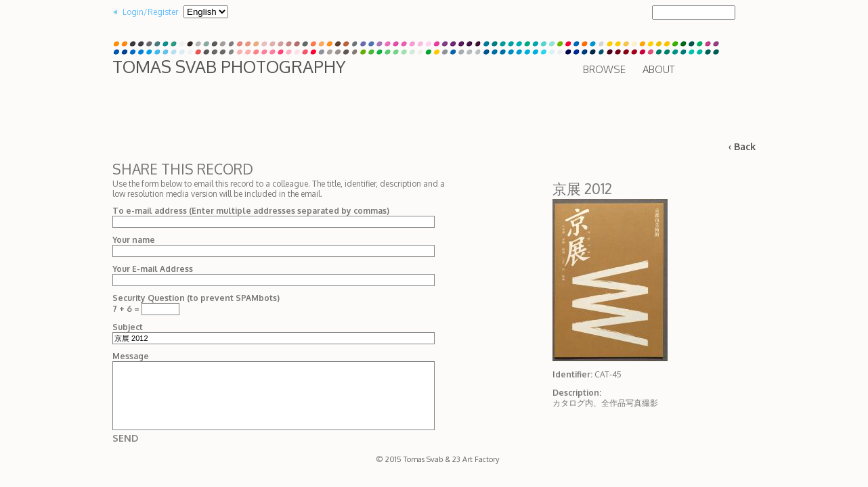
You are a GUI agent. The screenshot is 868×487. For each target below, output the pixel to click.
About (658, 69)
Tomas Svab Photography (229, 66)
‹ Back (742, 146)
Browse (604, 69)
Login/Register (150, 12)
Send (125, 438)
